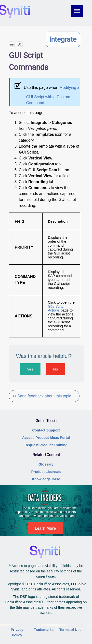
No (56, 369)
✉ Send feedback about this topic (42, 396)
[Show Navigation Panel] (80, 11)
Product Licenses (46, 472)
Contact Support (46, 430)
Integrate (63, 39)
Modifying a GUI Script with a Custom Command (53, 95)
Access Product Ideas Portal (46, 438)
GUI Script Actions (56, 308)
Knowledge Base (46, 479)
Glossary (46, 464)
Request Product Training (46, 445)
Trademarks (44, 630)
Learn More (45, 528)
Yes (30, 369)
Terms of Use (70, 630)
